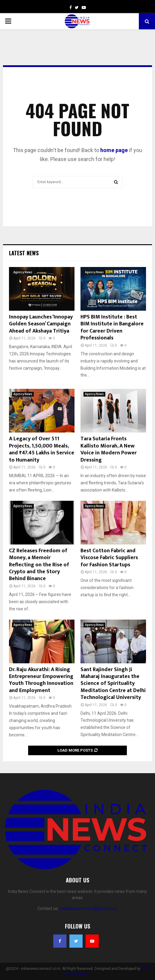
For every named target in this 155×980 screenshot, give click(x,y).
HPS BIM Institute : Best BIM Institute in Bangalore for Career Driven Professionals (112, 327)
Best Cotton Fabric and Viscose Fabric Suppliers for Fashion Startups (109, 558)
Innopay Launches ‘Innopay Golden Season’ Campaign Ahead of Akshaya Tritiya (41, 324)
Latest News (24, 253)
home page (114, 150)
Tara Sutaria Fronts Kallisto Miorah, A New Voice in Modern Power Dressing (109, 449)
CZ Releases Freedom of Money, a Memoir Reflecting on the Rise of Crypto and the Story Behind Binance (39, 565)
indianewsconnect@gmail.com (89, 908)
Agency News (23, 272)
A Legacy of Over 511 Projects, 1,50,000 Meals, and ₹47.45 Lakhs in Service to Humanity (42, 449)
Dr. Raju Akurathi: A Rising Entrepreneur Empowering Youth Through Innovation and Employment (41, 680)
